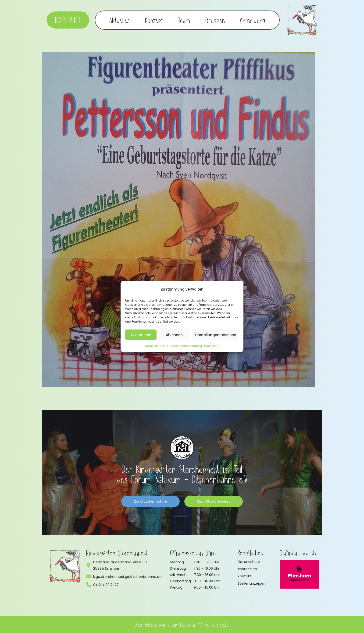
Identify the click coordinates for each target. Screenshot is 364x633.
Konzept (154, 20)
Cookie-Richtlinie (156, 346)
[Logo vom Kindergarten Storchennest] (65, 566)
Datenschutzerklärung (186, 346)
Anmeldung (253, 20)
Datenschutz (249, 562)
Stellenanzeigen (252, 583)
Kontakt (244, 576)
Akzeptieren (141, 335)
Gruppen (215, 20)
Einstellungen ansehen (216, 335)
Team (184, 20)
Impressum (212, 346)
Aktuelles (120, 20)
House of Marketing (198, 624)
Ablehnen (174, 335)
